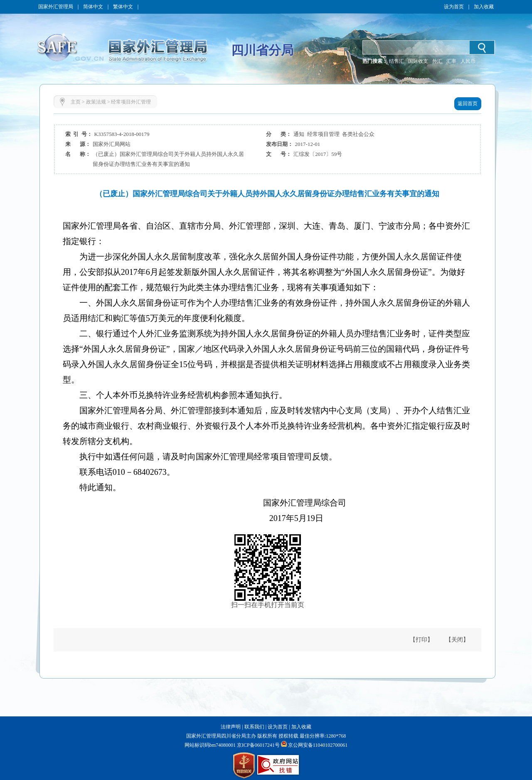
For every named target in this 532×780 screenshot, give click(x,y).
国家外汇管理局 (56, 7)
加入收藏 (484, 7)
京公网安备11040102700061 (318, 745)
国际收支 (418, 61)
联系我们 (254, 727)
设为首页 (454, 7)
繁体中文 (123, 7)
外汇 (437, 61)
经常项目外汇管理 (131, 102)
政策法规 (96, 102)
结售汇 (397, 61)
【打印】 (421, 640)
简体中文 (93, 7)
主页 (76, 102)
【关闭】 (457, 640)
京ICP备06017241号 (258, 745)
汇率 (451, 61)
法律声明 (231, 727)
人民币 (468, 61)
